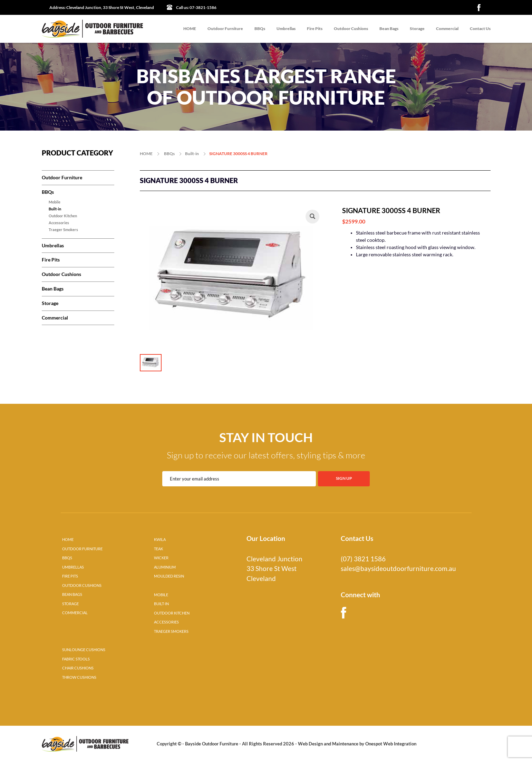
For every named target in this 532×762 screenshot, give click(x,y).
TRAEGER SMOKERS (171, 631)
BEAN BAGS (72, 594)
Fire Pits (315, 28)
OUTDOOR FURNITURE (82, 549)
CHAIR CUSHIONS (78, 668)
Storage (417, 28)
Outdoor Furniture (225, 28)
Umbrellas (286, 28)
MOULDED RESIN (169, 576)
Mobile (55, 202)
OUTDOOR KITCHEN (172, 613)
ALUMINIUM (165, 567)
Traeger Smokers (63, 230)
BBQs (260, 28)
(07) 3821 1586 (363, 559)
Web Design (310, 744)
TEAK (158, 549)
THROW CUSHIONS (79, 677)
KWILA (160, 540)
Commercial (447, 28)
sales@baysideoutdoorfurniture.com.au (398, 569)
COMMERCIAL (75, 613)
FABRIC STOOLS (76, 659)
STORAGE (70, 604)
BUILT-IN (161, 604)
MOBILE (161, 595)
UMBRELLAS (73, 567)
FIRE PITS (70, 576)
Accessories (59, 223)
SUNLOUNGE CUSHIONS (84, 650)
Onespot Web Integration (391, 744)
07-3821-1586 (196, 7)
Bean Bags (389, 28)
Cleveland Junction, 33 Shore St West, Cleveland (102, 7)
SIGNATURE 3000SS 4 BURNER (238, 154)
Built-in (55, 209)
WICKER (161, 558)
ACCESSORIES (166, 622)
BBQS (67, 558)
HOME (190, 28)
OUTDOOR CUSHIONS (82, 585)
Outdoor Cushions (351, 28)
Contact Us (480, 28)
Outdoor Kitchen (63, 216)
